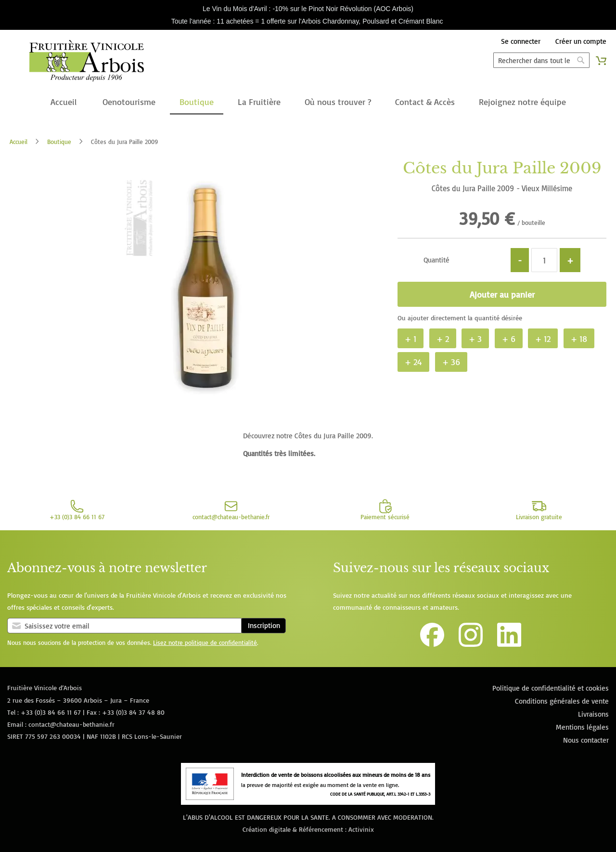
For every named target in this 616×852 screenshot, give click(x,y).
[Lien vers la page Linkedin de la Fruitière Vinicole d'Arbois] (509, 644)
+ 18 (579, 339)
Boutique (59, 142)
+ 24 (413, 362)
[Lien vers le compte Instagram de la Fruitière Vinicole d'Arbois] (471, 644)
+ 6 (509, 339)
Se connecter (521, 41)
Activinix (361, 829)
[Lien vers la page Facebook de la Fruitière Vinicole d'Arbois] (432, 644)
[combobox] (541, 60)
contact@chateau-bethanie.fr (71, 724)
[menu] (308, 103)
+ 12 (543, 339)
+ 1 (411, 339)
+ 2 (443, 339)
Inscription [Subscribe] (264, 625)
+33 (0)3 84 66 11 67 (51, 712)
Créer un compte (581, 41)
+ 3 (475, 339)
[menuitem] (64, 103)
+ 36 (451, 362)
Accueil (19, 142)
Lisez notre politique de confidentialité (205, 642)
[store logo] (87, 63)
